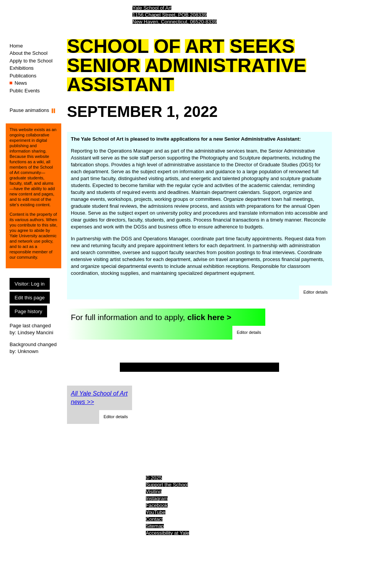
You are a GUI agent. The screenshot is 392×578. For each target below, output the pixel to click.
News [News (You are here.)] (21, 83)
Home (16, 46)
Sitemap (155, 526)
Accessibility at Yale (168, 533)
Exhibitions (22, 68)
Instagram (157, 498)
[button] (315, 292)
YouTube (156, 512)
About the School (29, 53)
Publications (23, 76)
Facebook (157, 505)
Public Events (25, 91)
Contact (154, 519)
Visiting (154, 492)
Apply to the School (31, 61)
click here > (209, 317)
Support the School (167, 485)
